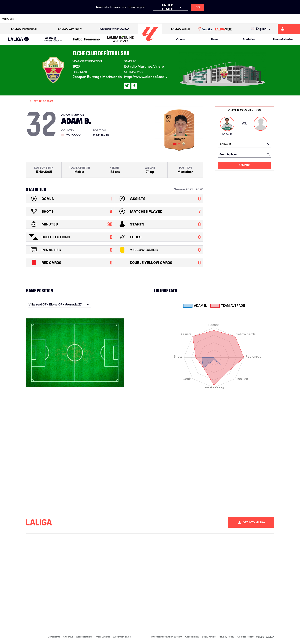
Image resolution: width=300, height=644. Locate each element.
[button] (18, 39)
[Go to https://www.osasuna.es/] (53, 19)
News (215, 39)
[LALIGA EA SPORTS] (18, 40)
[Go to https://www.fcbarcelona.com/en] (96, 19)
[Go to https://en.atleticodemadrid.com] (39, 19)
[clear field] (268, 145)
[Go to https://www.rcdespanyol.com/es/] (182, 19)
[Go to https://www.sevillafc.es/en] (267, 19)
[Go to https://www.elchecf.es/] (82, 19)
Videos (180, 39)
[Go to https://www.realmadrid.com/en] (224, 19)
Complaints (54, 637)
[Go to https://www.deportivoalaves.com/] (68, 19)
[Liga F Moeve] (87, 40)
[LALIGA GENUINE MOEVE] (120, 40)
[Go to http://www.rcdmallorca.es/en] (196, 19)
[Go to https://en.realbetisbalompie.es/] (210, 19)
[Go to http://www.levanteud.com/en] (139, 19)
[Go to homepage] (150, 43)
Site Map (68, 637)
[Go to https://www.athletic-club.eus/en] (25, 19)
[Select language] (262, 29)
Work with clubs (122, 637)
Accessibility (192, 637)
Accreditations (84, 637)
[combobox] (244, 144)
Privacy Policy (227, 637)
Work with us (103, 637)
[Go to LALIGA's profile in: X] (127, 86)
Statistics (249, 39)
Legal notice (209, 637)
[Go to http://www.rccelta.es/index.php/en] (167, 19)
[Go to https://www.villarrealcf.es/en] (296, 19)
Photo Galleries (283, 39)
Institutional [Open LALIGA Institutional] (24, 29)
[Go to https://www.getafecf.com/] (110, 19)
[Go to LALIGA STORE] (215, 29)
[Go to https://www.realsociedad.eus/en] (253, 19)
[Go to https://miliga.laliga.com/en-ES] (289, 29)
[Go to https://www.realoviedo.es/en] (239, 19)
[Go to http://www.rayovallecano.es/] (153, 19)
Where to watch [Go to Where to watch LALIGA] (114, 29)
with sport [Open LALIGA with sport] (70, 29)
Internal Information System (167, 637)
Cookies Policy (245, 637)
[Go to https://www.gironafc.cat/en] (125, 19)
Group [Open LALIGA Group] (181, 29)
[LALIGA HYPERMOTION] (53, 39)
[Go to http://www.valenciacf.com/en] (281, 19)
